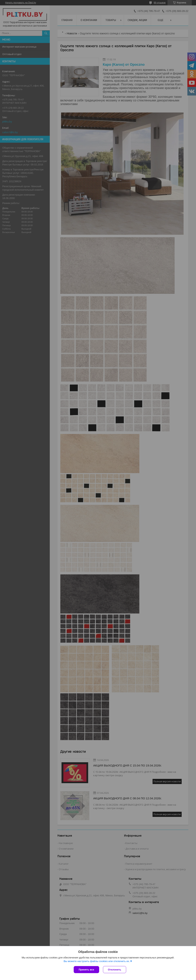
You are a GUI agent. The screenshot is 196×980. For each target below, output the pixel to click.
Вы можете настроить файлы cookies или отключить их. (97, 961)
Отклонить (115, 970)
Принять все (86, 970)
